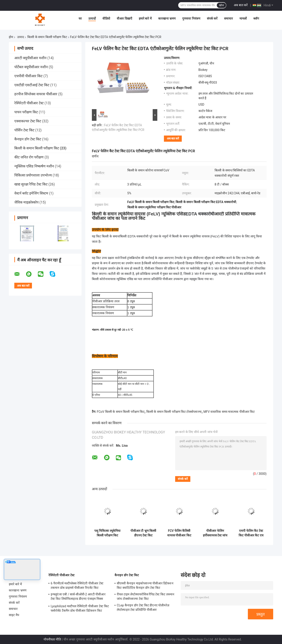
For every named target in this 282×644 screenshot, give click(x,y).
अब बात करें (241, 5)
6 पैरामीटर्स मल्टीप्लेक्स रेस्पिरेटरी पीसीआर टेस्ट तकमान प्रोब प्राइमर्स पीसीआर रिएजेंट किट (77, 585)
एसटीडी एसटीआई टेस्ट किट (32, 85)
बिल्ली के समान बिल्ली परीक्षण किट (47, 37)
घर (80, 18)
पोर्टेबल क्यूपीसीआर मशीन (31, 67)
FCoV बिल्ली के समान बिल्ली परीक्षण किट (121, 412)
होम (11, 37)
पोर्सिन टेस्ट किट (24, 130)
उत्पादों (92, 18)
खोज (221, 5)
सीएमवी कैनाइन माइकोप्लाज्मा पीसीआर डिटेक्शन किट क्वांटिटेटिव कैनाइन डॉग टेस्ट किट (145, 585)
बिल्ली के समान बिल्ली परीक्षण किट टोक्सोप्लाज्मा (174, 412)
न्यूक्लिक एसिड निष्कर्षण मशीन (34, 166)
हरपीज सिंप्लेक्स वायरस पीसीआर (36, 94)
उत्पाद (20, 37)
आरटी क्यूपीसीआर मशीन (30, 58)
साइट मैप (14, 615)
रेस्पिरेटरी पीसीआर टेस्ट (29, 103)
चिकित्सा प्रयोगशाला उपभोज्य (33, 175)
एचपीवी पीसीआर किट (28, 76)
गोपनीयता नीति (52, 639)
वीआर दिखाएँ (124, 18)
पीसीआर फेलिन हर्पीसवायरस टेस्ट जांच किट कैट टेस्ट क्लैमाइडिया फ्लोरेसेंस (215, 533)
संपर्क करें (212, 18)
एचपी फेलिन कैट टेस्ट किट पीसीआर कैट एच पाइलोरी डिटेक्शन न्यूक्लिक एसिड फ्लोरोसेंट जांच (251, 533)
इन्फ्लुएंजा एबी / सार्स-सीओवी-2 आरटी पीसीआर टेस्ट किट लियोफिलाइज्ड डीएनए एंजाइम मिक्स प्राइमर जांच (78, 597)
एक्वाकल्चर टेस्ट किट (28, 121)
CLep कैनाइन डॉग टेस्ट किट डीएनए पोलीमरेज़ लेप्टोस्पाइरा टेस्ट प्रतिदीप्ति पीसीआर (143, 607)
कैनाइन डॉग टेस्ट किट (28, 139)
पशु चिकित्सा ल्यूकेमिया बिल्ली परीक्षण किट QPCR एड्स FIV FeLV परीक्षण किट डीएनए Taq (107, 533)
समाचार (228, 18)
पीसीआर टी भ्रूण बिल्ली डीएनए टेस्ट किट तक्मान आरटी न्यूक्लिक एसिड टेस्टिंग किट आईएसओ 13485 (143, 533)
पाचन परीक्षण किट (26, 112)
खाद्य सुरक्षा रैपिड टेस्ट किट (31, 184)
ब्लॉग (256, 18)
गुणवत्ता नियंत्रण (191, 18)
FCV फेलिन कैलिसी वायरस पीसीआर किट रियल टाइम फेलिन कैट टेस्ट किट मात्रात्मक (179, 533)
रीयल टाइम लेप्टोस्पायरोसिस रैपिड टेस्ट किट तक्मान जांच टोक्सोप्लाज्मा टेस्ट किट (146, 596)
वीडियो (106, 18)
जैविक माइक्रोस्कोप (26, 202)
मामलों (243, 18)
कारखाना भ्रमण (167, 18)
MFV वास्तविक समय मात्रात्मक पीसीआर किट (229, 412)
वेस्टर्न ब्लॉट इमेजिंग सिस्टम (31, 193)
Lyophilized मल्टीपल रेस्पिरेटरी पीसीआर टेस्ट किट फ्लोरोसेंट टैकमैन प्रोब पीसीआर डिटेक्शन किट (80, 608)
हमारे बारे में (145, 18)
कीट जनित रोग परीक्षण (29, 157)
